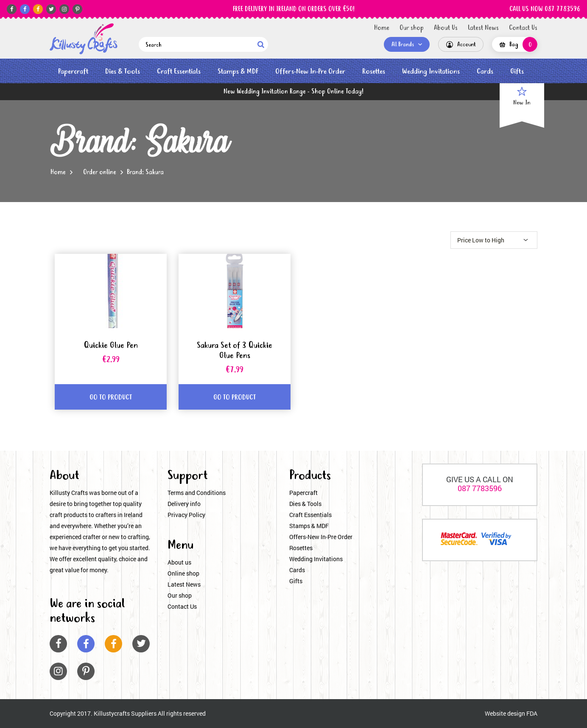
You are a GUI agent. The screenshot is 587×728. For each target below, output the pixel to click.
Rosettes (374, 72)
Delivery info (184, 504)
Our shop (412, 28)
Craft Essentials (179, 72)
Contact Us (523, 28)
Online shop (183, 573)
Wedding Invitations (431, 72)
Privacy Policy (186, 515)
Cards (485, 72)
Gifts (517, 72)
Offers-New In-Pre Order (310, 72)
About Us (446, 28)
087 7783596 (480, 488)
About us (179, 562)
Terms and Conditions (197, 493)
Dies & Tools (123, 72)
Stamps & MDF (238, 72)
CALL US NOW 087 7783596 (545, 9)
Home (382, 28)
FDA (532, 713)
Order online (100, 172)
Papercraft (73, 72)
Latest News (483, 28)
